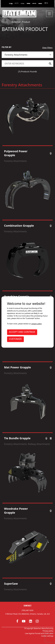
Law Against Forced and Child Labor (39, 633)
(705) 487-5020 (27, 610)
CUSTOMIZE (15, 339)
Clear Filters (47, 48)
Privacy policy (48, 631)
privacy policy (36, 324)
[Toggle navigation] (49, 14)
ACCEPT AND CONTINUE (22, 332)
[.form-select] (27, 55)
